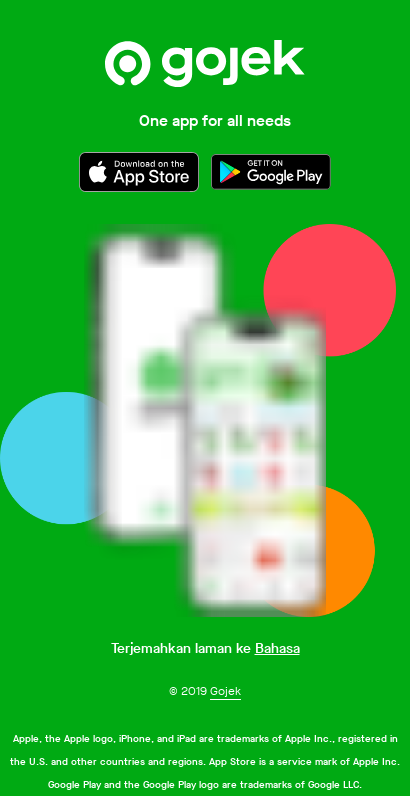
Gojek (225, 691)
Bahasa (277, 648)
